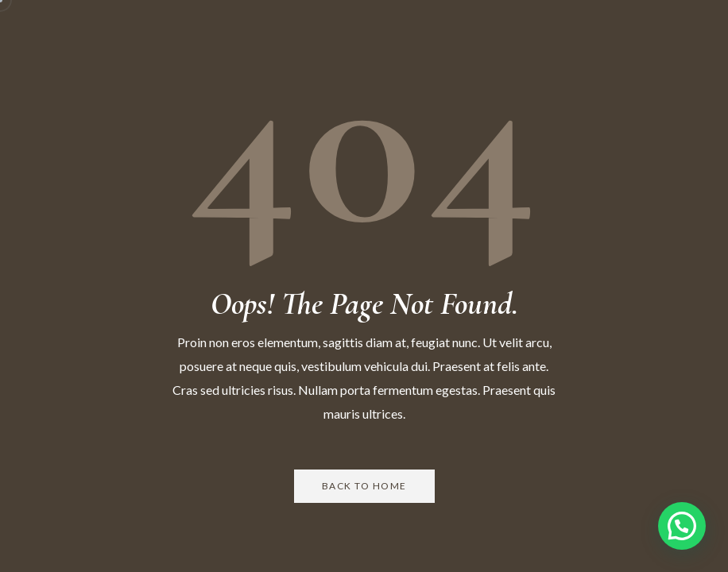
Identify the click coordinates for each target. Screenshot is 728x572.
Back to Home (364, 486)
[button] (682, 526)
